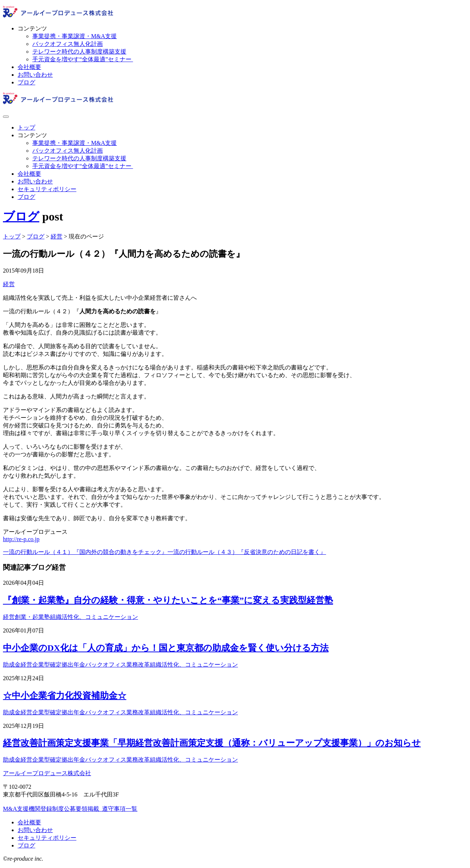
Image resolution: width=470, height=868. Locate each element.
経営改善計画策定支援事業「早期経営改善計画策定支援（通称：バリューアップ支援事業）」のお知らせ (212, 743)
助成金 (12, 665)
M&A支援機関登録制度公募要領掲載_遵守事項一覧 (70, 809)
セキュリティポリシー (47, 189)
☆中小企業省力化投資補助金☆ (65, 696)
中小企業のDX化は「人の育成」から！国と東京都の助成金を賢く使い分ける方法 (166, 648)
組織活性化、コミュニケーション (94, 617)
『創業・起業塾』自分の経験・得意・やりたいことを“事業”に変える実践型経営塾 (168, 600)
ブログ (26, 82)
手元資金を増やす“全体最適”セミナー (83, 59)
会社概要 (29, 67)
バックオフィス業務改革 (117, 665)
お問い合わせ (35, 75)
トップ (26, 127)
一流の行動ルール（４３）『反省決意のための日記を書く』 (247, 552)
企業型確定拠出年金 (59, 665)
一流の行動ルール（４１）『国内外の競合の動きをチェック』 (85, 552)
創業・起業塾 (32, 617)
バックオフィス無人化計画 (68, 44)
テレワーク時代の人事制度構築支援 (79, 52)
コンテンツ (32, 28)
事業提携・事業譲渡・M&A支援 (75, 36)
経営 (9, 284)
